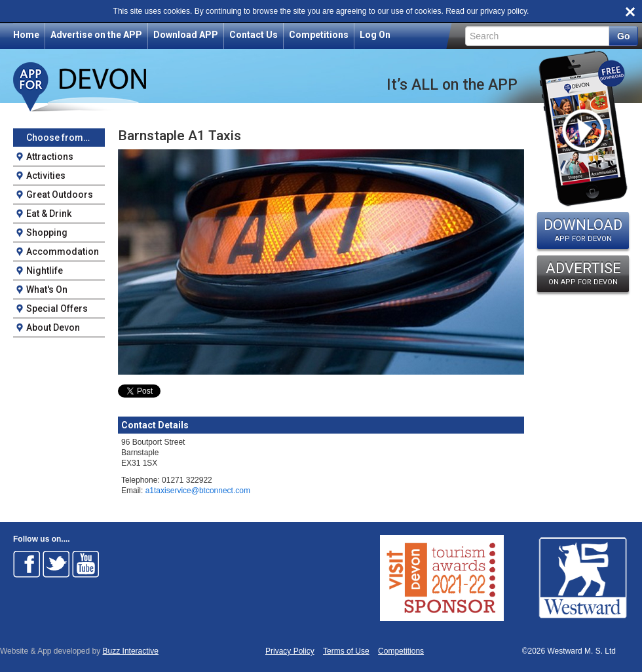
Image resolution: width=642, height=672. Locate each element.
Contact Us (254, 35)
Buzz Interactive (131, 651)
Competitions (319, 35)
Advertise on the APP (96, 35)
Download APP (186, 35)
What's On (47, 289)
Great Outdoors (60, 195)
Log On (375, 35)
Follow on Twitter (56, 564)
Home (26, 35)
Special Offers (57, 308)
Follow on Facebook (27, 564)
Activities (46, 176)
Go (623, 36)
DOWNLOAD (583, 230)
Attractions (50, 157)
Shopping (47, 233)
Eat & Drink (49, 214)
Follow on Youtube (86, 564)
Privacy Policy (290, 651)
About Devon (53, 327)
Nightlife (45, 271)
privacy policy (503, 11)
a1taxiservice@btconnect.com (198, 491)
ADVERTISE (583, 273)
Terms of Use (346, 651)
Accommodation (63, 252)
